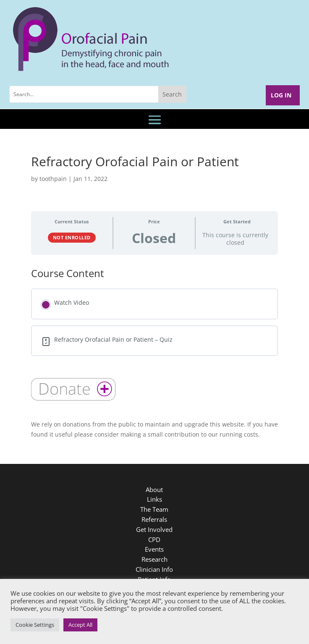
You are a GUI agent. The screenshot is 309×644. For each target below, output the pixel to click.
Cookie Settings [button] (35, 625)
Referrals (154, 519)
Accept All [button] (80, 625)
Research (154, 559)
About (154, 490)
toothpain (53, 179)
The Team (154, 509)
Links (154, 499)
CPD (154, 539)
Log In (281, 95)
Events (154, 549)
